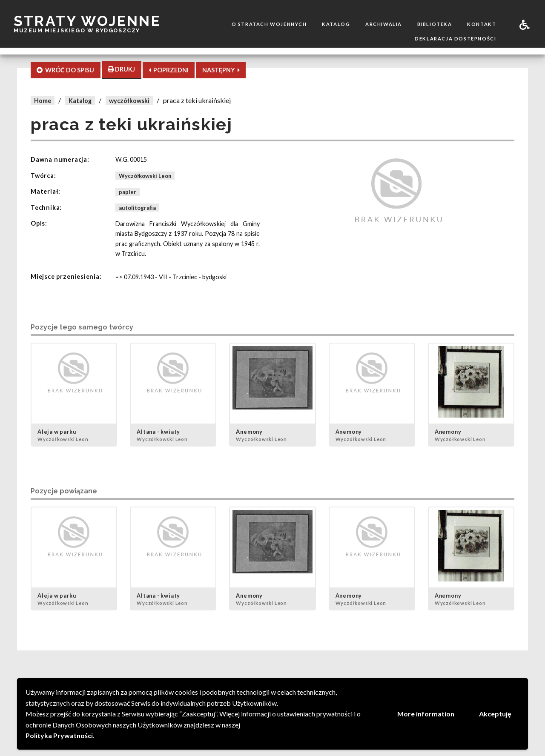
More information (426, 714)
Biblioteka (435, 24)
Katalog (336, 24)
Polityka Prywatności (59, 735)
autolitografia (137, 208)
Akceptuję (495, 714)
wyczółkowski (129, 101)
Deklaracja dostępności (455, 39)
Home (43, 101)
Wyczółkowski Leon (145, 176)
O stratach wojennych (269, 24)
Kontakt (482, 24)
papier (128, 192)
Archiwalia (384, 24)
